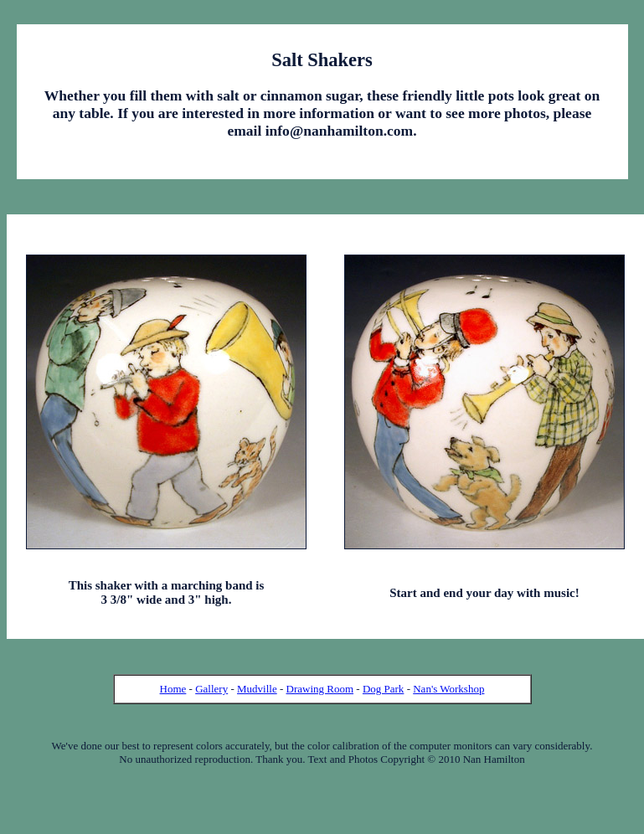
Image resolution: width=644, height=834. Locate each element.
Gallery (211, 689)
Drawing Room (320, 689)
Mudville (257, 689)
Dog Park (383, 689)
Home (173, 689)
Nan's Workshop (448, 689)
